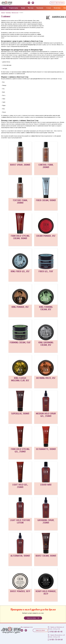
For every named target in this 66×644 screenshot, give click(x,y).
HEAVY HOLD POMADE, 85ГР (46, 593)
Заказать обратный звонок (57, 3)
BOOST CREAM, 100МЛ (46, 556)
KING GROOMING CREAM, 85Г (46, 344)
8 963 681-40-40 (56, 632)
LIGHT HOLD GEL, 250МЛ (20, 486)
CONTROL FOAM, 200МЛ (46, 166)
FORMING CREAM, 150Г (20, 343)
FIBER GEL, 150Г (46, 271)
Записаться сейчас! (40, 630)
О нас (4, 8)
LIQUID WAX (46, 485)
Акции (23, 8)
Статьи (49, 8)
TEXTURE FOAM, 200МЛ (20, 202)
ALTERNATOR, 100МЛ (20, 556)
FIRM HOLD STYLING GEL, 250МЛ (20, 450)
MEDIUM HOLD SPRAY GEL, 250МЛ (46, 415)
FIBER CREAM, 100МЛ (46, 200)
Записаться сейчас (33, 618)
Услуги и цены (14, 8)
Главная (3, 13)
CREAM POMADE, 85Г (46, 236)
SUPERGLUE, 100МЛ (20, 414)
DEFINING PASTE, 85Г (46, 378)
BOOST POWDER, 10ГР (20, 591)
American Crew (15, 13)
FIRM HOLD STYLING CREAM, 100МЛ (20, 237)
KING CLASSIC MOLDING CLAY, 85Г (20, 379)
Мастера (31, 8)
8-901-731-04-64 (56, 640)
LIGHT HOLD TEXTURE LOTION (20, 521)
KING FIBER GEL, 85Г (20, 271)
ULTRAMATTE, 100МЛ (46, 449)
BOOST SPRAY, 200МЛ (20, 165)
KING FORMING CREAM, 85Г (46, 308)
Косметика (57, 8)
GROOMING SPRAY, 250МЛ (46, 521)
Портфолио (40, 8)
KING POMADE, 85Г (20, 307)
